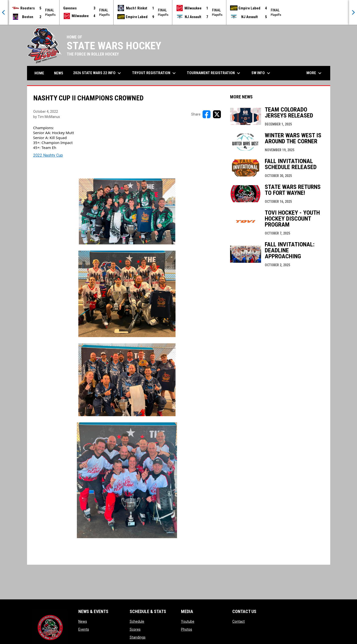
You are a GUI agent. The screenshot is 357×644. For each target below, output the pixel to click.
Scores (135, 629)
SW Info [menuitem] (261, 73)
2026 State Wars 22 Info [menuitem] (98, 73)
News (83, 621)
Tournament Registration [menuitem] (214, 73)
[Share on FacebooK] (207, 114)
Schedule (137, 621)
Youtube (188, 621)
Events (84, 629)
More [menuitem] (315, 73)
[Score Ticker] (178, 12)
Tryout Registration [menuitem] (155, 73)
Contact (238, 621)
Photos (187, 629)
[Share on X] (217, 114)
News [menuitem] (59, 73)
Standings (138, 637)
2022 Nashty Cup (48, 155)
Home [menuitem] (39, 73)
